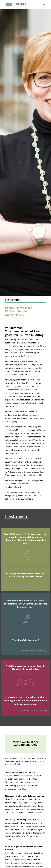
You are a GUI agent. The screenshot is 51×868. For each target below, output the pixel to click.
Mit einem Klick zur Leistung (34, 586)
